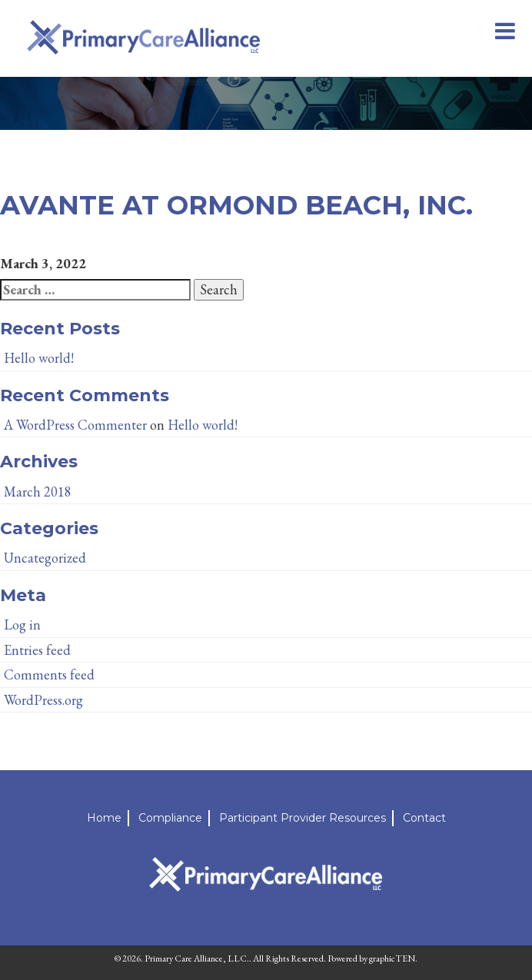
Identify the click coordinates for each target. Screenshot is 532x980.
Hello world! (39, 358)
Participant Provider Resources (303, 818)
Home (104, 818)
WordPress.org (43, 700)
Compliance (170, 818)
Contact (424, 818)
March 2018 (38, 492)
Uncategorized (45, 558)
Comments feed (49, 674)
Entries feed (37, 650)
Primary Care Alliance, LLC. (197, 958)
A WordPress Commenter (75, 425)
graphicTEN (392, 958)
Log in (22, 625)
